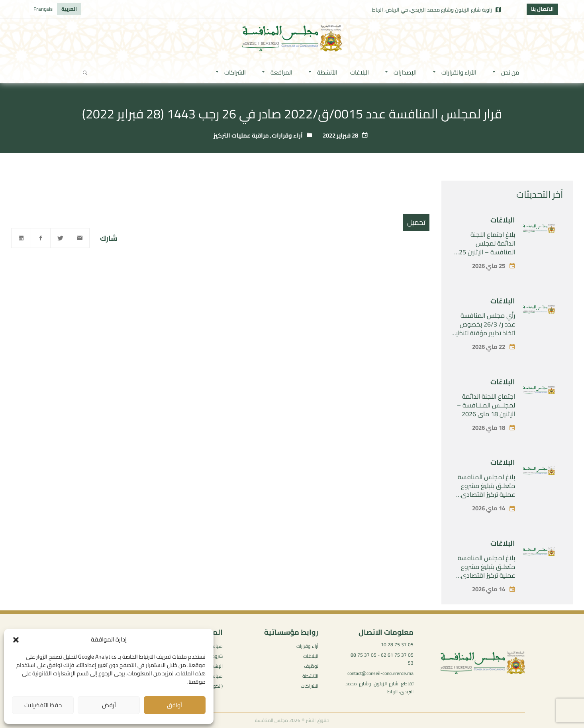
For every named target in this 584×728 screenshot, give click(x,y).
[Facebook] (41, 238)
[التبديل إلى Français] (43, 9)
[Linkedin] (21, 238)
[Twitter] (60, 238)
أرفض (109, 705)
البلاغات (503, 220)
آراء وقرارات (287, 135)
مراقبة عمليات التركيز (241, 135)
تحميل (416, 222)
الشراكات (310, 686)
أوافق (174, 705)
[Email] (80, 238)
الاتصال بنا (542, 9)
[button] (16, 640)
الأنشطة (310, 676)
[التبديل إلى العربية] (69, 9)
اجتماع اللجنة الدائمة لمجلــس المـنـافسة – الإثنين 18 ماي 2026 (486, 405)
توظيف (311, 666)
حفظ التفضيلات (43, 705)
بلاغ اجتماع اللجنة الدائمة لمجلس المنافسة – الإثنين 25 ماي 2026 (487, 248)
